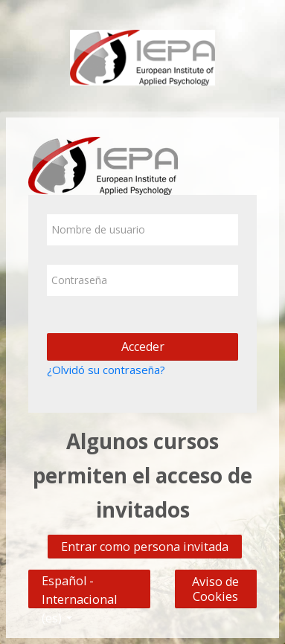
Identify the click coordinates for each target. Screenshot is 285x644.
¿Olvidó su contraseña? (106, 370)
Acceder (143, 347)
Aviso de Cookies (215, 589)
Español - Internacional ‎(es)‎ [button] (79, 577)
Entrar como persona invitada (145, 547)
